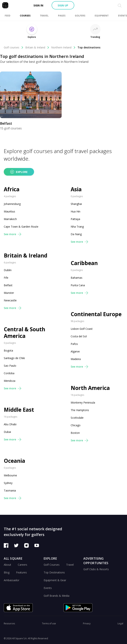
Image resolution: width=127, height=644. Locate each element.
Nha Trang (77, 227)
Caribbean (84, 263)
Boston (75, 433)
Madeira (76, 359)
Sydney (8, 483)
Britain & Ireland (37, 47)
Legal (120, 623)
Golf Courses (52, 565)
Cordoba (9, 373)
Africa (12, 189)
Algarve (75, 351)
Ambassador (12, 580)
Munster (9, 293)
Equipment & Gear (55, 580)
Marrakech (10, 219)
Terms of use (49, 623)
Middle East (19, 410)
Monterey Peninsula (83, 402)
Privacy (87, 623)
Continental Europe (96, 314)
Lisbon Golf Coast (82, 329)
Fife (6, 278)
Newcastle (10, 300)
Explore (19, 172)
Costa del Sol (79, 336)
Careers (22, 565)
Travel (70, 565)
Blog (7, 572)
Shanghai (76, 204)
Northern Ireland (63, 47)
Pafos (74, 344)
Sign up (63, 5)
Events (48, 588)
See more (12, 234)
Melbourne (10, 475)
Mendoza (10, 381)
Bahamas (77, 278)
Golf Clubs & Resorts (96, 569)
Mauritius (9, 211)
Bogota (8, 350)
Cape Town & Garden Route (21, 227)
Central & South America (24, 333)
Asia (76, 189)
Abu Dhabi (10, 424)
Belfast (8, 285)
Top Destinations (54, 572)
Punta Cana (78, 285)
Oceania (14, 461)
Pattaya (75, 219)
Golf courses (14, 47)
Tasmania (10, 490)
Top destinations (89, 47)
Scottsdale (77, 418)
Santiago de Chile (14, 358)
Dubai (7, 432)
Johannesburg (12, 204)
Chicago (76, 425)
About (7, 565)
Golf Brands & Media (57, 596)
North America (90, 388)
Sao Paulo (10, 366)
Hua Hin (76, 211)
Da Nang (76, 234)
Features (21, 572)
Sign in (38, 5)
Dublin (8, 270)
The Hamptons (80, 410)
